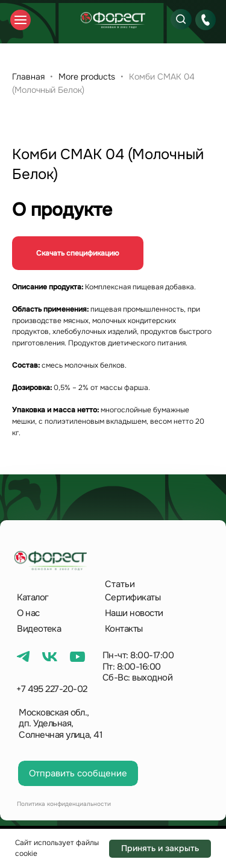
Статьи (120, 584)
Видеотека (39, 629)
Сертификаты (133, 597)
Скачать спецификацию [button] (78, 253)
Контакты (124, 629)
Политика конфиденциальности (64, 804)
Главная (28, 77)
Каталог (33, 597)
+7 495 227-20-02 (52, 689)
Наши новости (134, 613)
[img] (113, 20)
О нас (28, 613)
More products (88, 77)
